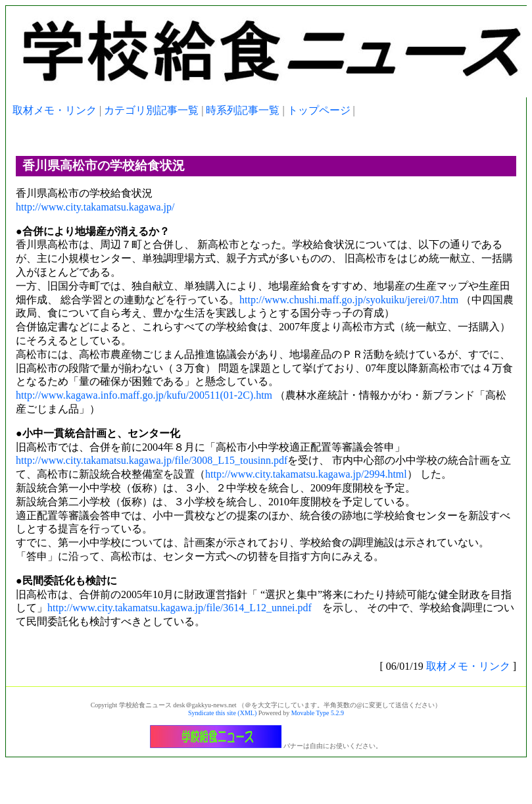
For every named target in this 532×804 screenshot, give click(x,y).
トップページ (319, 110)
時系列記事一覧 (243, 110)
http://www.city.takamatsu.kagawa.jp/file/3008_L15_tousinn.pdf (152, 460)
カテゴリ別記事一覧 (151, 110)
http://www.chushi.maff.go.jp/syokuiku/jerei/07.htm (349, 300)
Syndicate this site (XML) (222, 713)
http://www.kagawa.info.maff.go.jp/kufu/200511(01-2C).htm (144, 395)
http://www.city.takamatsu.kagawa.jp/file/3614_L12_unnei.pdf (180, 608)
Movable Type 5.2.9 (318, 713)
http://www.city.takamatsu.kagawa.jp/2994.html (306, 474)
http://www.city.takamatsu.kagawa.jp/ (95, 207)
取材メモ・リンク (55, 110)
